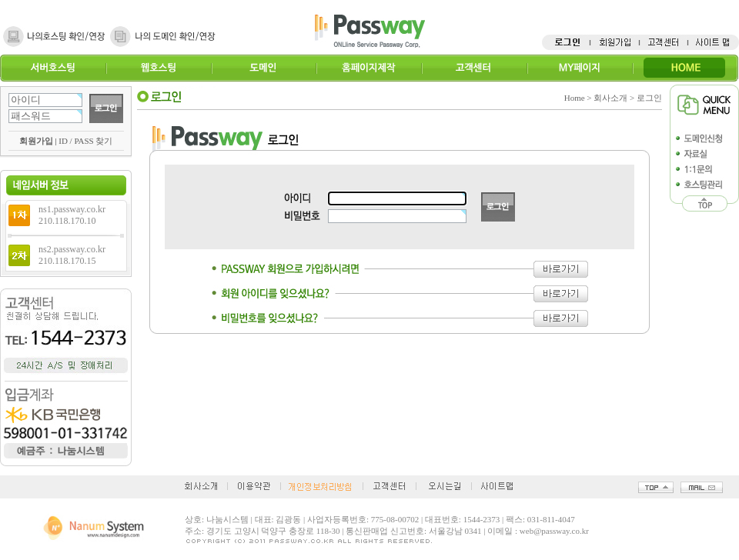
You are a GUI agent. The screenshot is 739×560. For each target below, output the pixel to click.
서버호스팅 (53, 68)
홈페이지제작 (368, 68)
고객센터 (474, 68)
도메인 (264, 68)
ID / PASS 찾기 (85, 141)
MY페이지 (579, 68)
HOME (685, 68)
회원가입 (36, 141)
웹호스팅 (158, 68)
